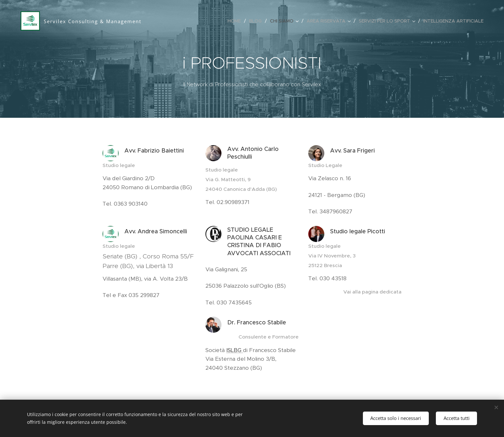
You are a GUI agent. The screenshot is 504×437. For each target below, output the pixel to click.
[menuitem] (236, 21)
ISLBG (235, 350)
